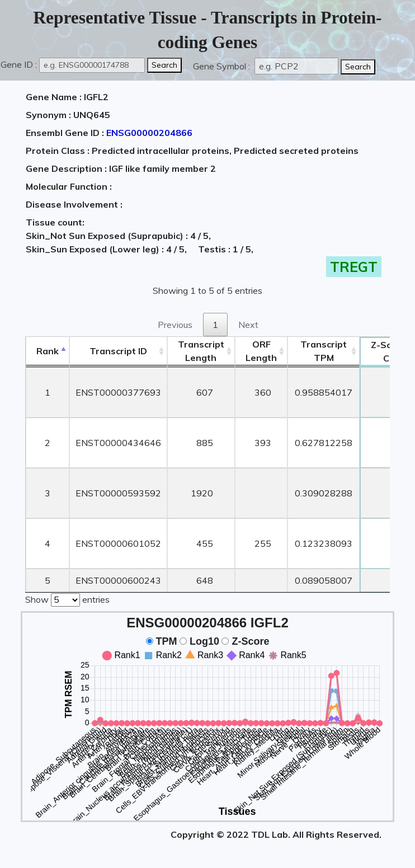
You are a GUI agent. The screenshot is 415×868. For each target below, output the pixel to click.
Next (248, 325)
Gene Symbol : (223, 66)
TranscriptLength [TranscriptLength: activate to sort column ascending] (201, 351)
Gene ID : (19, 64)
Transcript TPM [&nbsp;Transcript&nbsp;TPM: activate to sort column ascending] (324, 351)
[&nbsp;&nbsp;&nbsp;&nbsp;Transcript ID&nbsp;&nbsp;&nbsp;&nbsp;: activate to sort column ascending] (118, 351)
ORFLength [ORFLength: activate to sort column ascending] (261, 351)
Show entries (67, 599)
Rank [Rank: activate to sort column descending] (48, 351)
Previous (175, 325)
